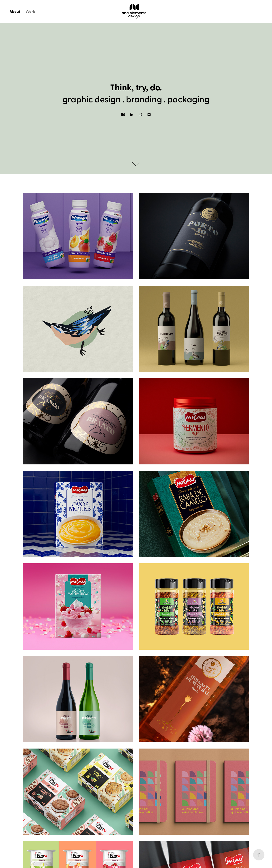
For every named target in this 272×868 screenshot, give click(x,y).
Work (30, 11)
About (15, 11)
